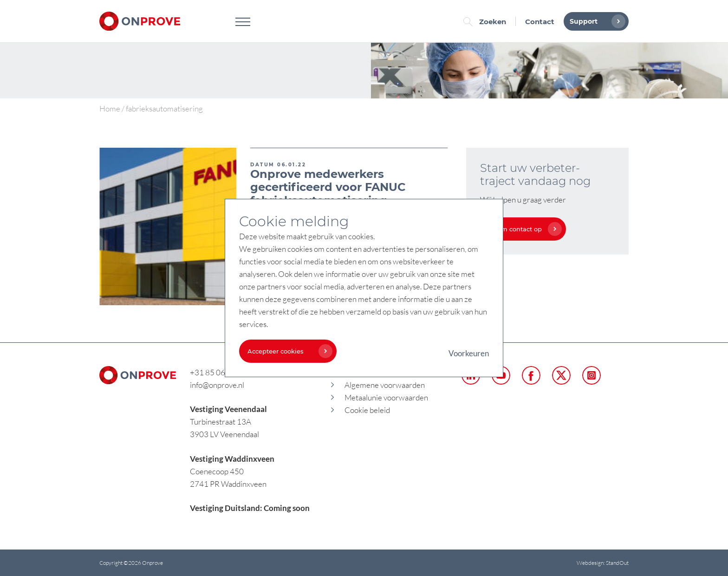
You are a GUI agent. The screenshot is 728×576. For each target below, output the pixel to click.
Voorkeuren (469, 353)
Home (110, 108)
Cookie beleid (367, 410)
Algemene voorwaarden (385, 385)
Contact (540, 22)
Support (595, 21)
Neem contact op (523, 229)
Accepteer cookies (288, 351)
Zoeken (487, 22)
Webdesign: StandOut (603, 563)
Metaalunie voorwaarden (386, 397)
